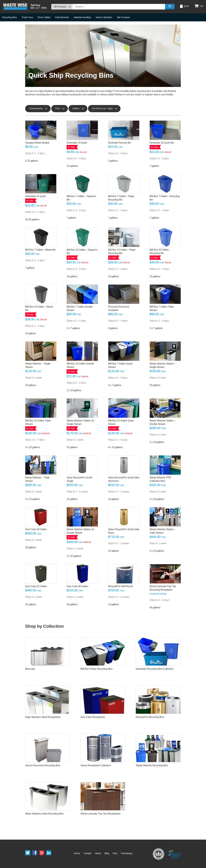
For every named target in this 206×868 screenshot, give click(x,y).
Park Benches (62, 17)
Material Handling (82, 17)
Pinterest (42, 853)
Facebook (35, 853)
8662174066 (39, 8)
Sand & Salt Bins (104, 17)
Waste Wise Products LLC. (15, 7)
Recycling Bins (10, 17)
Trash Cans (27, 17)
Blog (107, 853)
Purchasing (127, 853)
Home (77, 853)
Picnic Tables (44, 17)
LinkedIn (49, 853)
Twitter (28, 853)
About (98, 853)
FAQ (115, 853)
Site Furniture (123, 17)
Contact (87, 853)
